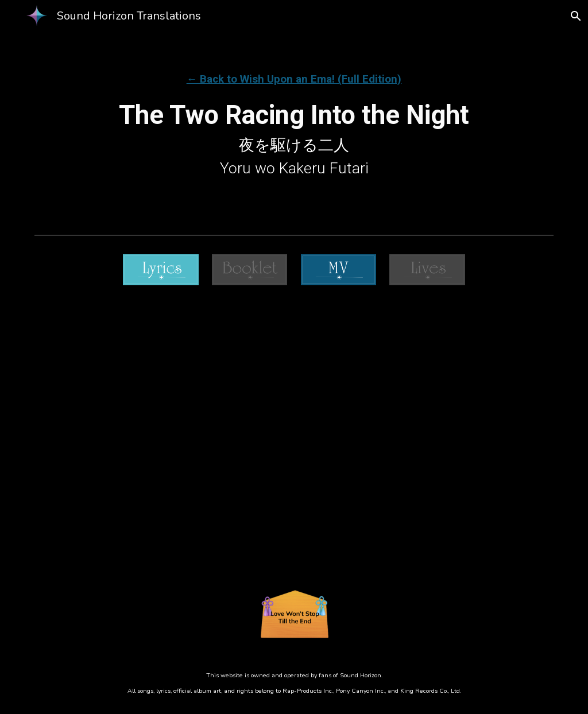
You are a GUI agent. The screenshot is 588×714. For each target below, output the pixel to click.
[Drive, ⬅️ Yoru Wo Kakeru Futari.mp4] (294, 438)
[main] (294, 115)
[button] (574, 16)
